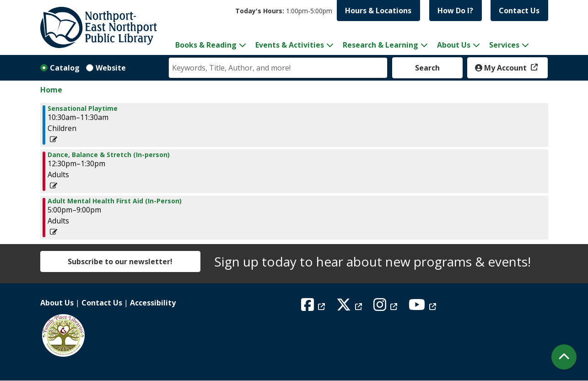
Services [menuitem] (504, 45)
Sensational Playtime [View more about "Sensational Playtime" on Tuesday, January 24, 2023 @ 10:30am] (83, 109)
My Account (502, 68)
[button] (284, 11)
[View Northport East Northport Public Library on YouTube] (423, 307)
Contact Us (519, 11)
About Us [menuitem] (454, 45)
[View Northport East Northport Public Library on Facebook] (314, 307)
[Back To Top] (564, 357)
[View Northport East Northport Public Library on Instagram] (386, 307)
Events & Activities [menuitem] (290, 45)
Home (51, 90)
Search (427, 68)
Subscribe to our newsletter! (120, 261)
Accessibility (153, 303)
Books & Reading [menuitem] (206, 45)
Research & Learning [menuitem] (380, 45)
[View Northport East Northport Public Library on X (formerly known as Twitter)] (350, 307)
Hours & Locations (378, 11)
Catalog (65, 68)
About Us (57, 303)
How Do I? (455, 11)
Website (111, 68)
